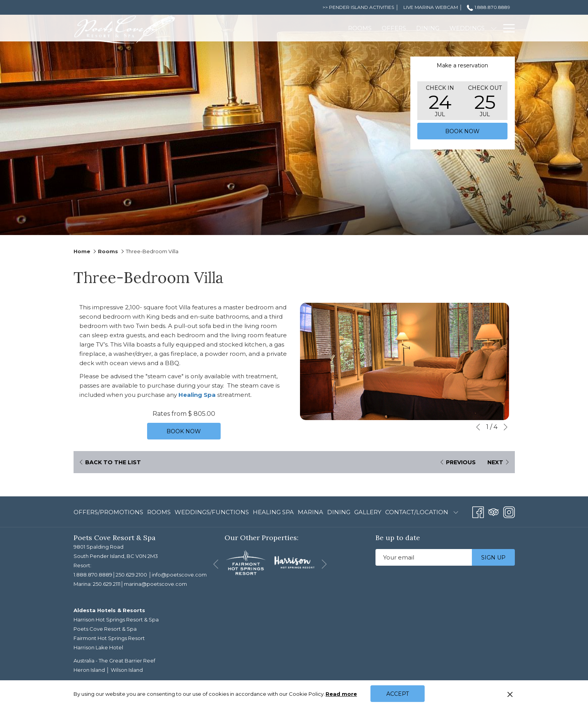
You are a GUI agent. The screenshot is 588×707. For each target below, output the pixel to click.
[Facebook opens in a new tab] (478, 511)
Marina (310, 512)
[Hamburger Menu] (506, 28)
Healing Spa (197, 395)
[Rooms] (281, 28)
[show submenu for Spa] (494, 28)
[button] (440, 101)
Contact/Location (417, 512)
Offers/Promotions (108, 512)
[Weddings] (389, 28)
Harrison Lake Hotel (98, 647)
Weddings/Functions (212, 512)
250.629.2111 (107, 584)
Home (82, 251)
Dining (339, 512)
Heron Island (89, 670)
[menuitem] (109, 512)
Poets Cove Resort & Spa (105, 629)
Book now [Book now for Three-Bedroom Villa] (184, 431)
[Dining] (350, 28)
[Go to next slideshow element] (506, 427)
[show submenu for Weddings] (415, 28)
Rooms (108, 251)
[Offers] (315, 28)
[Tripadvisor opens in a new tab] (494, 511)
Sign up (493, 558)
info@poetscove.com (179, 575)
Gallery (368, 512)
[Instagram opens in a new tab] (509, 511)
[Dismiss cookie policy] (510, 694)
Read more (342, 694)
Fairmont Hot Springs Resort (109, 638)
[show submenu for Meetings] (464, 28)
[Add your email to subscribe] (424, 557)
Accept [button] (398, 694)
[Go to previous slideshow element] (478, 427)
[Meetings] (440, 28)
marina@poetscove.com (155, 584)
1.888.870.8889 (93, 575)
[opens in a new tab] (246, 562)
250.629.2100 (131, 575)
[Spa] (479, 28)
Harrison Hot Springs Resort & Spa (116, 619)
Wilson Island (127, 670)
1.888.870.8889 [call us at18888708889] (488, 7)
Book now (462, 131)
